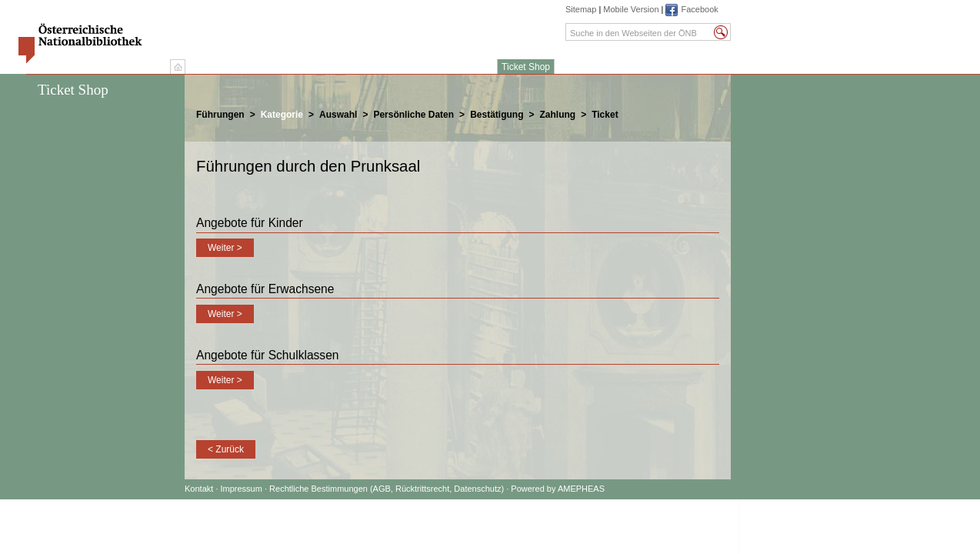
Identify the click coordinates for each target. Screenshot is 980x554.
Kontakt (199, 489)
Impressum (243, 489)
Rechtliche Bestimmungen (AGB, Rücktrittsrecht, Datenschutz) (387, 489)
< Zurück (226, 449)
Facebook (699, 9)
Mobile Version (631, 9)
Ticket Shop (526, 67)
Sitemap (581, 9)
